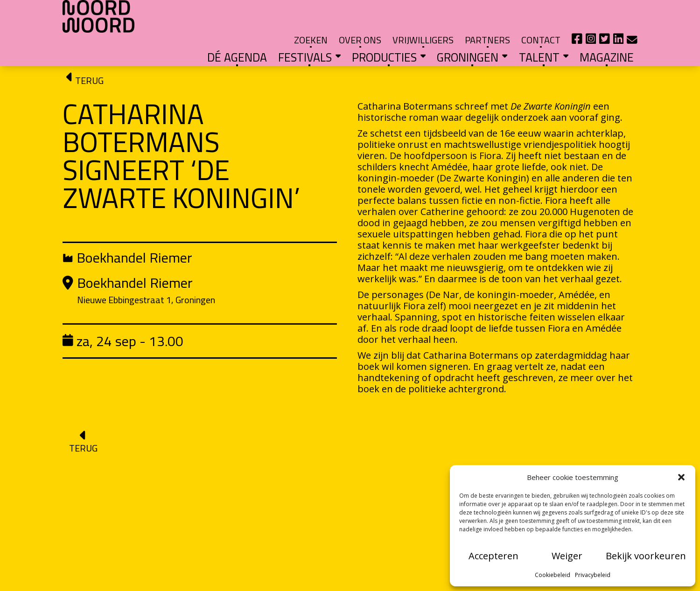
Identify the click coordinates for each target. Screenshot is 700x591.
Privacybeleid (593, 575)
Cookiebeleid (553, 575)
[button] (681, 477)
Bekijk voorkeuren (646, 556)
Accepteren (493, 556)
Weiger (567, 556)
